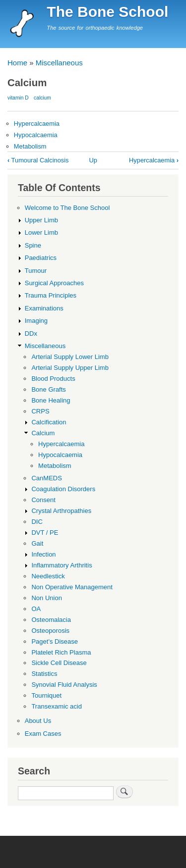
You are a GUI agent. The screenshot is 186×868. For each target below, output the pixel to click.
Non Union (47, 598)
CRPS (40, 411)
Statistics (44, 674)
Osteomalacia (51, 620)
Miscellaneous (59, 63)
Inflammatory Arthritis (62, 565)
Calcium (43, 433)
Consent (43, 500)
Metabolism (30, 146)
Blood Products (53, 379)
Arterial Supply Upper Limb (70, 368)
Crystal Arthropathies (61, 511)
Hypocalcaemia (36, 135)
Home (17, 63)
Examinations (44, 308)
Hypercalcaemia (37, 124)
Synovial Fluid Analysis (64, 685)
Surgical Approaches (54, 283)
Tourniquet (46, 695)
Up (93, 160)
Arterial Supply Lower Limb (70, 357)
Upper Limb (41, 220)
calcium (42, 98)
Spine (33, 245)
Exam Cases (43, 734)
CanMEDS (46, 478)
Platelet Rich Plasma (61, 652)
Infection (43, 554)
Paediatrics (41, 258)
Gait (37, 543)
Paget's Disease (55, 641)
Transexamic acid (57, 706)
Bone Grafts (48, 389)
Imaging (36, 321)
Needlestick (48, 576)
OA (36, 609)
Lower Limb (41, 232)
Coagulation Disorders (63, 489)
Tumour (36, 271)
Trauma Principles (51, 295)
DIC (37, 522)
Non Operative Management (72, 587)
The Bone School (107, 12)
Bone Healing (51, 400)
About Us (38, 721)
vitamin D (18, 98)
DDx (31, 333)
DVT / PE (45, 533)
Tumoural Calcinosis (38, 160)
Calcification (49, 422)
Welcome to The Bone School (67, 208)
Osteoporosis (50, 631)
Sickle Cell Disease (59, 663)
